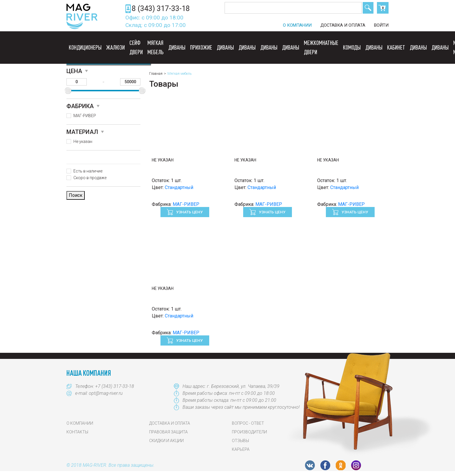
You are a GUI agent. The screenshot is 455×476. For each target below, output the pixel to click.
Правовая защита (168, 432)
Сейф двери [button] (136, 47)
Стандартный (179, 187)
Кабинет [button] (396, 47)
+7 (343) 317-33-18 (115, 386)
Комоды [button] (352, 47)
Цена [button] (74, 71)
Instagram (356, 465)
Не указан (83, 141)
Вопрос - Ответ (248, 423)
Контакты (77, 432)
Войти (381, 25)
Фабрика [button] (80, 106)
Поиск (368, 8)
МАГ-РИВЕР (85, 116)
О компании (297, 25)
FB (325, 465)
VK (310, 465)
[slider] (68, 91)
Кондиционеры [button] (85, 47)
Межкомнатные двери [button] (321, 47)
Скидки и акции (166, 441)
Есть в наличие (88, 171)
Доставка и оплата (343, 25)
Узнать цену (189, 212)
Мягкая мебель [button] (156, 47)
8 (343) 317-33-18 (161, 9)
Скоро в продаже (90, 178)
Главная (156, 74)
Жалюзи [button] (115, 47)
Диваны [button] (177, 47)
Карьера (241, 449)
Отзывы (240, 441)
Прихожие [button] (201, 47)
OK (341, 465)
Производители (249, 432)
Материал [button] (82, 132)
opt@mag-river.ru (106, 393)
